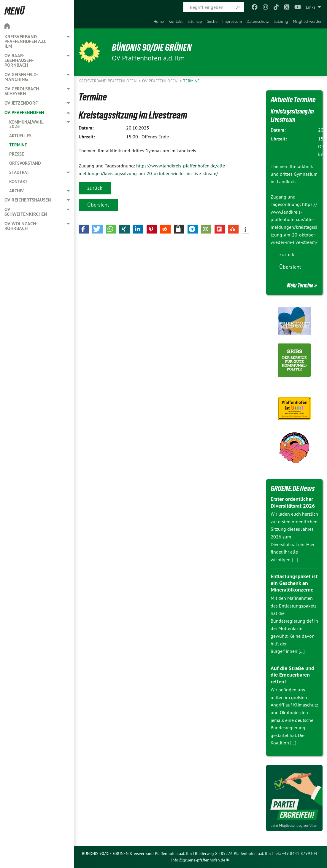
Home (159, 21)
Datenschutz (258, 21)
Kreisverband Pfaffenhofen (108, 81)
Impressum (232, 21)
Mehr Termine (300, 285)
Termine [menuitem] (18, 145)
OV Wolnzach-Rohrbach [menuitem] (21, 226)
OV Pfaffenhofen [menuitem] (24, 112)
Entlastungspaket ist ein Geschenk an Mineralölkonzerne (294, 583)
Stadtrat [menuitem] (19, 172)
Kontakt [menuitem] (18, 182)
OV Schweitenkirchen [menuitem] (26, 212)
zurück (95, 188)
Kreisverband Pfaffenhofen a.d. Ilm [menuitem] (25, 41)
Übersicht (98, 205)
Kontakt (176, 21)
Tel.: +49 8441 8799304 (296, 853)
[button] (84, 229)
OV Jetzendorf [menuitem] (21, 103)
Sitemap (195, 21)
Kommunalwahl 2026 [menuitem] (26, 124)
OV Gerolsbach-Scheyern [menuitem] (23, 91)
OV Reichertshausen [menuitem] (28, 200)
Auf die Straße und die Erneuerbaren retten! (292, 675)
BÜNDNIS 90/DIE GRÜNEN (152, 47)
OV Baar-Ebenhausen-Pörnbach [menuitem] (19, 60)
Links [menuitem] (311, 7)
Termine (191, 81)
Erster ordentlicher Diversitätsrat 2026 (293, 502)
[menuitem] (159, 21)
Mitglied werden (308, 21)
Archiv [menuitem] (16, 191)
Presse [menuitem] (17, 154)
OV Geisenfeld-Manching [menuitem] (21, 77)
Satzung (281, 21)
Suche (212, 21)
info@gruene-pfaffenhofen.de (198, 860)
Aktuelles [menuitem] (20, 136)
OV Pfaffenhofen (160, 81)
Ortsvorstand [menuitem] (25, 163)
